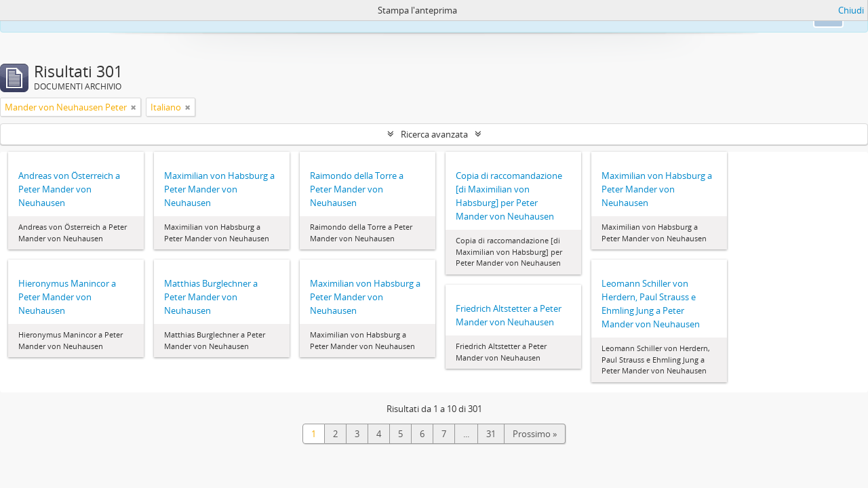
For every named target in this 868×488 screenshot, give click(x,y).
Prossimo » (535, 434)
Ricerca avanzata (434, 134)
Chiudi (851, 10)
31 (491, 434)
